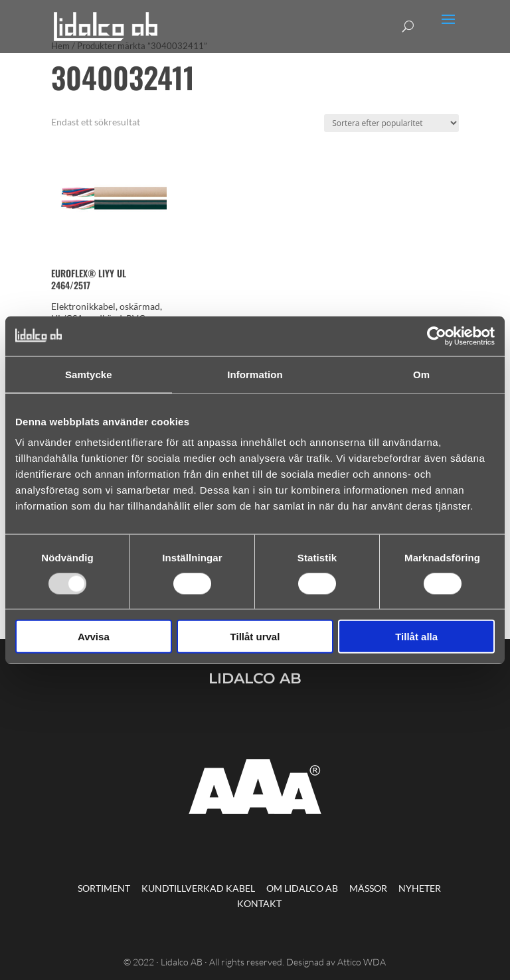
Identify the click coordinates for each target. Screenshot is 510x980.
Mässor (368, 888)
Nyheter (420, 888)
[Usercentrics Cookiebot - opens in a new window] (437, 336)
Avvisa (94, 637)
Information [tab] (255, 374)
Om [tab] (421, 374)
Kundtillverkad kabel (198, 888)
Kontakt (259, 903)
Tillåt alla (416, 637)
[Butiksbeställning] (391, 123)
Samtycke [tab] (89, 374)
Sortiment (104, 888)
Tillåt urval (255, 637)
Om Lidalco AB (302, 888)
